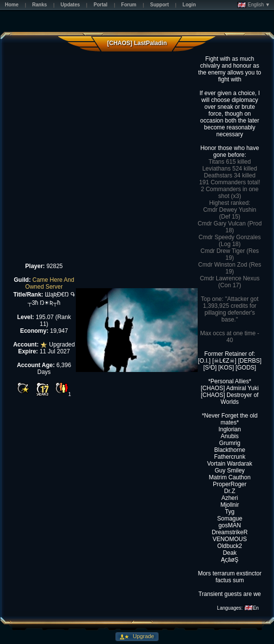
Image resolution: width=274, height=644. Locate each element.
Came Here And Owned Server (50, 283)
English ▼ (254, 5)
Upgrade (143, 636)
